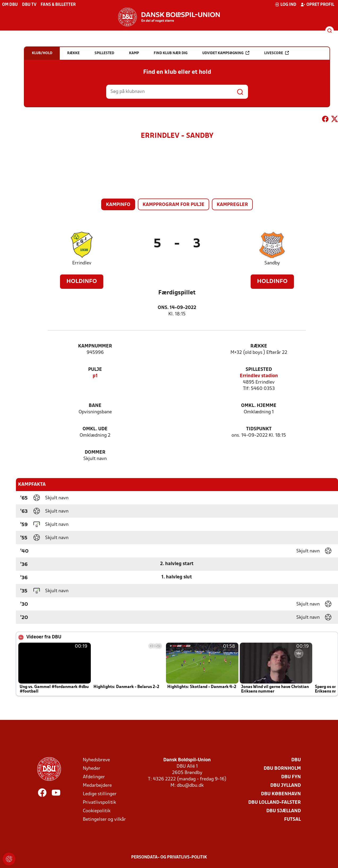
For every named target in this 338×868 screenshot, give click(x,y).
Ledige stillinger (100, 794)
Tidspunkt (259, 429)
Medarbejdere (97, 786)
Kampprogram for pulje (174, 205)
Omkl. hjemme (259, 406)
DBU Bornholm (282, 769)
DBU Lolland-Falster (275, 803)
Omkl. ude (95, 429)
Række (259, 346)
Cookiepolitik (97, 811)
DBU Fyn (291, 777)
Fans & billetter (58, 5)
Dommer (95, 452)
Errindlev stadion (259, 376)
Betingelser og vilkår (104, 820)
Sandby (272, 263)
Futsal (292, 820)
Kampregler (232, 205)
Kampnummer (95, 346)
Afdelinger (94, 777)
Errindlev (82, 263)
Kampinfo (118, 205)
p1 (95, 376)
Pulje (95, 370)
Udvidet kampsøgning (226, 53)
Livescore (277, 53)
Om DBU (10, 5)
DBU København (281, 794)
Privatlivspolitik (99, 803)
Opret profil (317, 5)
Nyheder (92, 769)
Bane (95, 406)
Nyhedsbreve (96, 760)
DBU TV (29, 5)
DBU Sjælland (284, 811)
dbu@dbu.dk (190, 786)
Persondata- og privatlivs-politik (169, 857)
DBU (296, 760)
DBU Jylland (286, 786)
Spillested (259, 370)
